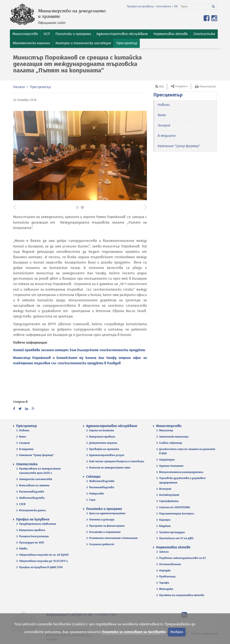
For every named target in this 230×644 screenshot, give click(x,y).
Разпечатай (208, 86)
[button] (25, 34)
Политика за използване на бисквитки (134, 632)
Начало (19, 87)
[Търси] (194, 6)
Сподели (180, 86)
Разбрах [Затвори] (177, 632)
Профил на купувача (140, 6)
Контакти (164, 6)
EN (176, 6)
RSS (161, 86)
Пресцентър (40, 87)
